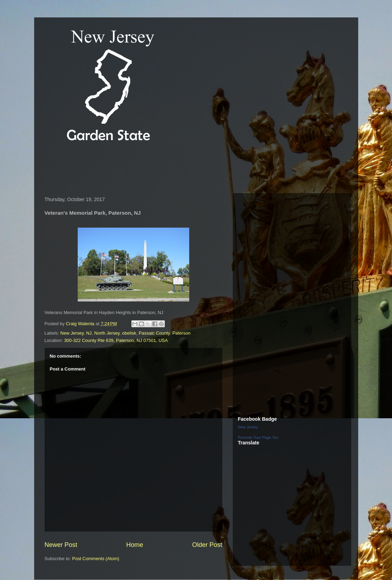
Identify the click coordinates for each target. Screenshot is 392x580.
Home (135, 545)
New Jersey (72, 333)
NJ (89, 333)
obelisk (129, 333)
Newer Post (61, 545)
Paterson (182, 333)
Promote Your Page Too (258, 437)
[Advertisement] (168, 169)
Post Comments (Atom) (96, 559)
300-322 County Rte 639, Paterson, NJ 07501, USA (116, 340)
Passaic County (154, 333)
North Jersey (107, 333)
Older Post (207, 545)
